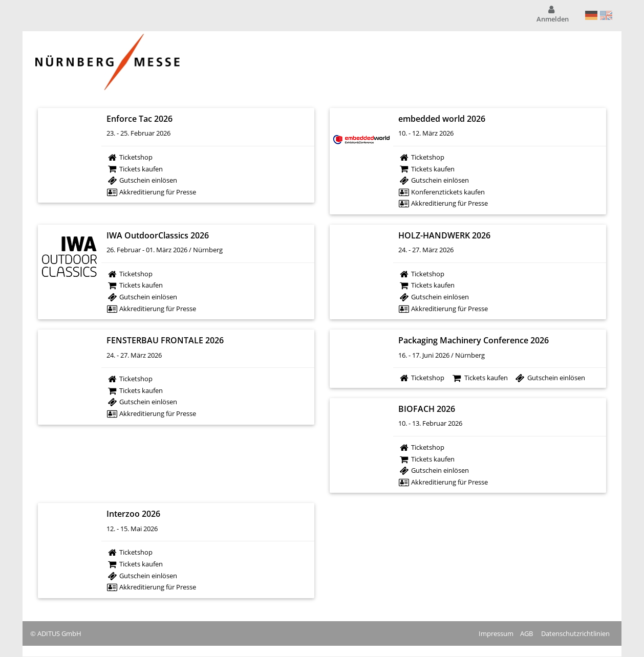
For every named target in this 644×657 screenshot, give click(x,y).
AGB (527, 633)
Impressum (496, 633)
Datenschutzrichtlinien (575, 633)
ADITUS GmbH (59, 633)
